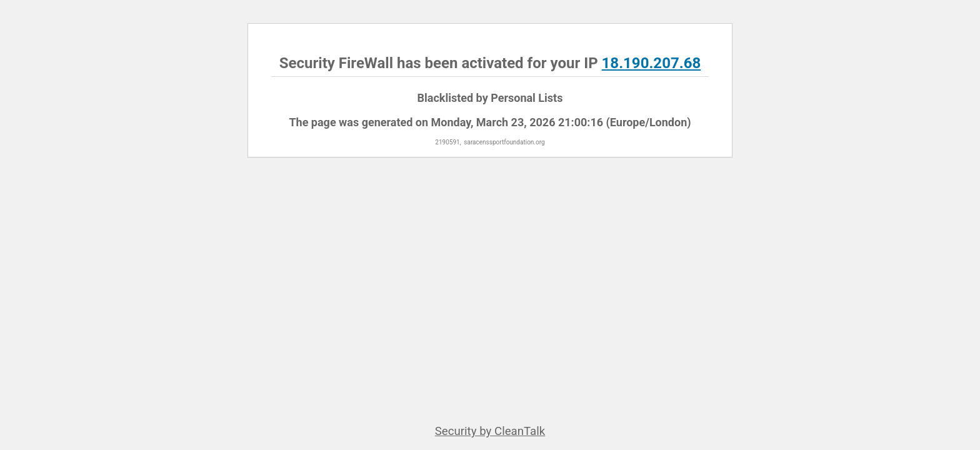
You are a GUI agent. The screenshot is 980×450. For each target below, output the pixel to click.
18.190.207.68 (652, 63)
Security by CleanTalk (490, 431)
